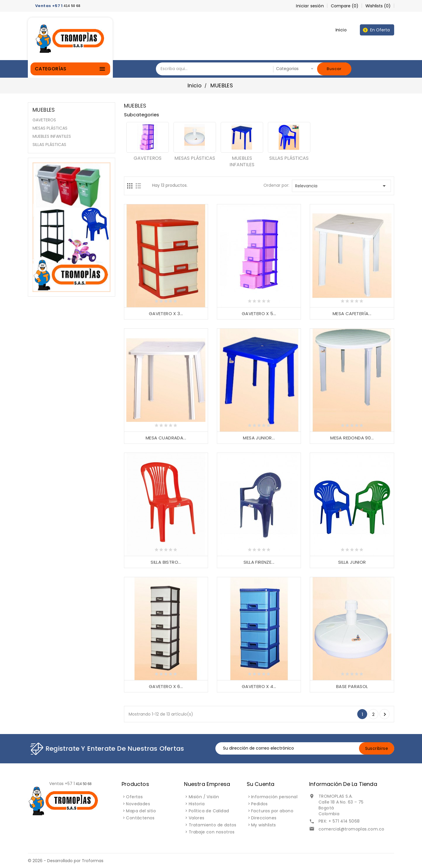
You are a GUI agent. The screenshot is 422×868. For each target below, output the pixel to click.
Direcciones (264, 818)
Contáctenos (140, 818)
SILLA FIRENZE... (259, 562)
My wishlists (264, 825)
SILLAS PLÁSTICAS (49, 145)
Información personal (274, 797)
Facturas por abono (272, 811)
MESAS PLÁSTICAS (50, 128)
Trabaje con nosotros (212, 832)
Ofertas (134, 797)
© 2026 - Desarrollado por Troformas (66, 861)
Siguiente (385, 714)
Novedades (138, 804)
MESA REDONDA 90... (352, 438)
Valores (197, 818)
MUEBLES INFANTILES (52, 136)
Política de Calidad (209, 811)
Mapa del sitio (141, 811)
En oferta (380, 30)
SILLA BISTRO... (166, 562)
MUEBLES (44, 110)
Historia (197, 804)
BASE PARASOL (352, 686)
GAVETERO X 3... (166, 314)
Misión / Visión (204, 797)
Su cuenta (261, 784)
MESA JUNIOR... (259, 438)
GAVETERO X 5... (259, 314)
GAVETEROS (44, 120)
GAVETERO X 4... (259, 686)
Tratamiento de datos (213, 825)
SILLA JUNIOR (352, 562)
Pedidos (260, 804)
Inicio (341, 30)
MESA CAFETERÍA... (352, 314)
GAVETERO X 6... (166, 686)
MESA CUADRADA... (166, 438)
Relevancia (341, 186)
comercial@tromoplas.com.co (351, 829)
